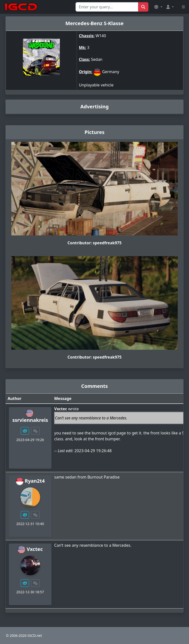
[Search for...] (107, 7)
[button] (158, 7)
